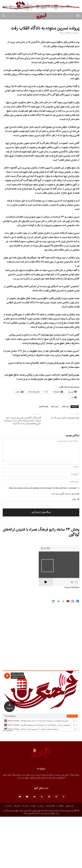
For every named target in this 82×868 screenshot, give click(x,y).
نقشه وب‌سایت (50, 857)
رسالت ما (41, 857)
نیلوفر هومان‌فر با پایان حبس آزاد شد (65, 469)
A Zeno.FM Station (72, 639)
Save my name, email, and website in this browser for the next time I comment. (43, 539)
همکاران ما (60, 857)
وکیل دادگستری (44, 458)
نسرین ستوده (55, 458)
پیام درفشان (65, 458)
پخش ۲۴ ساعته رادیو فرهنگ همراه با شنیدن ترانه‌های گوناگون (41, 584)
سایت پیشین (70, 857)
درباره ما (33, 857)
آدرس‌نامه (17, 857)
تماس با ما (25, 857)
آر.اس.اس (8, 857)
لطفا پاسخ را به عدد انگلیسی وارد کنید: (65, 545)
